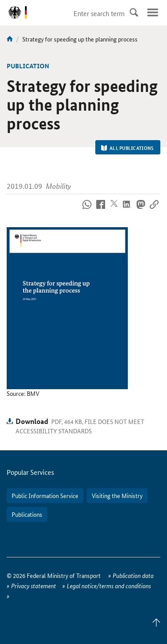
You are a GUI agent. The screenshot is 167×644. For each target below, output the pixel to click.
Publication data (133, 575)
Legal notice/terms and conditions (109, 586)
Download (32, 421)
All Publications (128, 148)
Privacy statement (34, 586)
